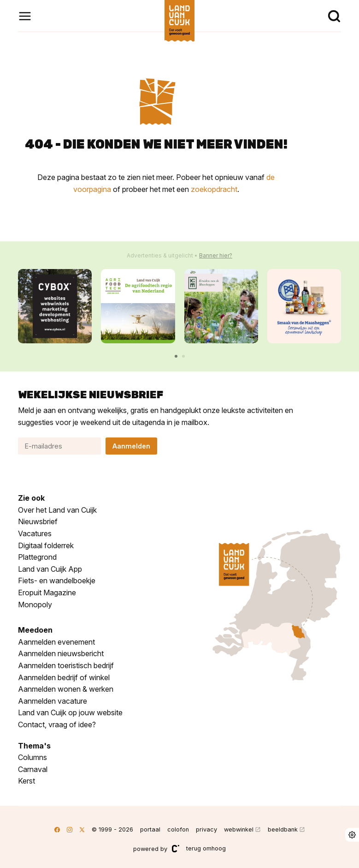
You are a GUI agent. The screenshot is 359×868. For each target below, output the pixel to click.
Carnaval (33, 769)
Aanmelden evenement (56, 642)
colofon (178, 829)
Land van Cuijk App (50, 569)
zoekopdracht (214, 189)
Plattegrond (37, 557)
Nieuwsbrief (38, 521)
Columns (32, 757)
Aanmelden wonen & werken (66, 689)
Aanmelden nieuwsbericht (61, 653)
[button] (176, 356)
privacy (206, 829)
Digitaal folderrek (46, 545)
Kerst (26, 781)
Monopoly (35, 605)
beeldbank (283, 829)
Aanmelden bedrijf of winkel (64, 677)
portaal (150, 829)
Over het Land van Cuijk (57, 510)
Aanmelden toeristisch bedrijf (66, 665)
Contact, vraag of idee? (57, 724)
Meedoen (35, 630)
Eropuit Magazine (47, 593)
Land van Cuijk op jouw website (70, 712)
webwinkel (239, 829)
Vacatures (35, 533)
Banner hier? (216, 255)
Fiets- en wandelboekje (57, 581)
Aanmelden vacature (53, 701)
